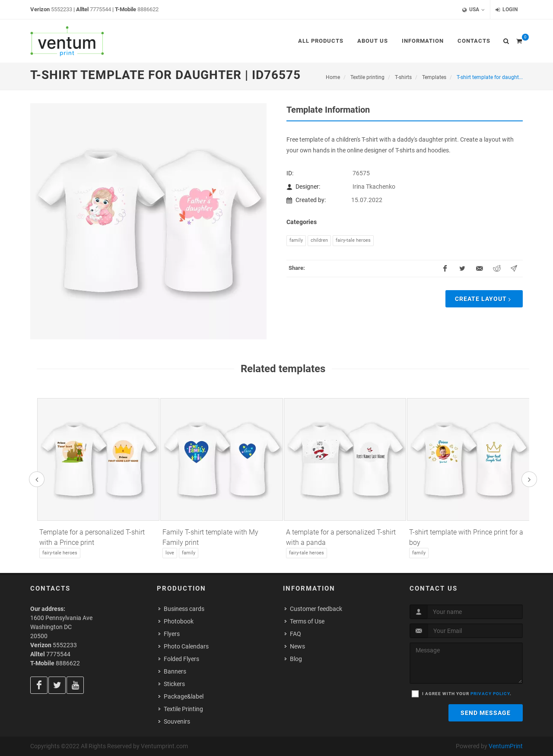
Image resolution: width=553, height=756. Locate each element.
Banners (175, 671)
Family (296, 240)
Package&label (184, 696)
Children (319, 240)
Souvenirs (177, 721)
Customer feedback (316, 609)
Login (507, 10)
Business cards (184, 609)
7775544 (100, 9)
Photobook (179, 621)
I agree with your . (467, 694)
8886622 (148, 9)
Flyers (172, 634)
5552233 (62, 9)
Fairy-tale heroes (353, 240)
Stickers (174, 684)
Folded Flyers (181, 659)
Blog (296, 659)
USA (474, 10)
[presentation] (37, 479)
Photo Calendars (186, 646)
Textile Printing (183, 709)
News (297, 646)
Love (170, 553)
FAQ (296, 634)
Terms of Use (307, 621)
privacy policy (490, 694)
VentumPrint (506, 746)
